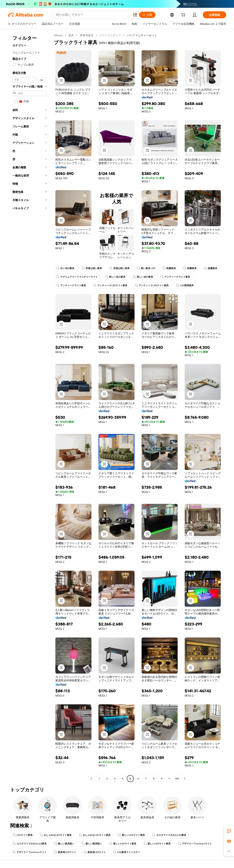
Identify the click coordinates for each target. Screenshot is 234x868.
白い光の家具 (65, 268)
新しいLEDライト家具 (131, 835)
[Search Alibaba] (93, 15)
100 (177, 779)
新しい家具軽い (64, 844)
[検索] (147, 15)
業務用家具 (87, 35)
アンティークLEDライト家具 (110, 285)
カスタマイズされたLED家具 (169, 835)
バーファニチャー (110, 35)
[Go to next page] (185, 779)
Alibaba (58, 35)
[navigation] (30, 407)
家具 (71, 35)
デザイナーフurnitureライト (195, 844)
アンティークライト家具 (175, 277)
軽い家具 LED (146, 268)
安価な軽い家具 (92, 268)
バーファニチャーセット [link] (142, 35)
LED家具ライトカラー (127, 852)
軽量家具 (169, 268)
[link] (229, 831)
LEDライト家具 (23, 835)
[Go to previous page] (91, 779)
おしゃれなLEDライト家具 (56, 835)
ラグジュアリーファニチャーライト (77, 277)
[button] (135, 15)
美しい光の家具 (115, 277)
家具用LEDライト (65, 852)
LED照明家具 (185, 285)
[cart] (184, 15)
